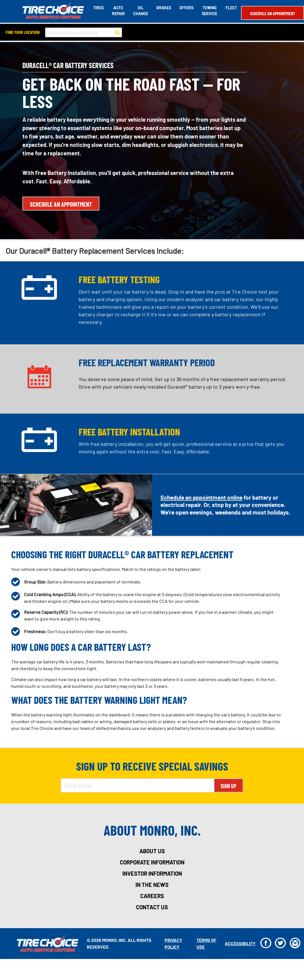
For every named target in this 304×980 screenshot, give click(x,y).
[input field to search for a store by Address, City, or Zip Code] (84, 32)
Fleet (231, 8)
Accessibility (240, 943)
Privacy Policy (173, 943)
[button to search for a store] (117, 33)
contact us (152, 907)
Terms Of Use (206, 943)
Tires (98, 8)
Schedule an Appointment (273, 13)
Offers (186, 8)
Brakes (164, 8)
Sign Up (228, 786)
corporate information (152, 862)
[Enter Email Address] (137, 785)
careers (152, 896)
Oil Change (141, 11)
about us (152, 851)
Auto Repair (118, 11)
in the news (152, 885)
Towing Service (210, 11)
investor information (152, 873)
